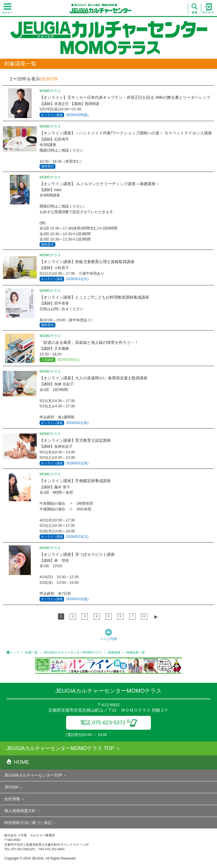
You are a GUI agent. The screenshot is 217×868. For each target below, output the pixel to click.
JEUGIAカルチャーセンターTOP (33, 775)
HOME (18, 762)
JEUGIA (11, 787)
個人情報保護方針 (20, 811)
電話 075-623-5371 (109, 722)
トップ (15, 652)
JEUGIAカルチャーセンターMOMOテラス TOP (60, 748)
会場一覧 (31, 652)
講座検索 (114, 652)
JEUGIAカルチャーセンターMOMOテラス (73, 652)
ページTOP (108, 639)
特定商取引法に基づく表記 (28, 823)
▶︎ (156, 617)
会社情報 (12, 799)
